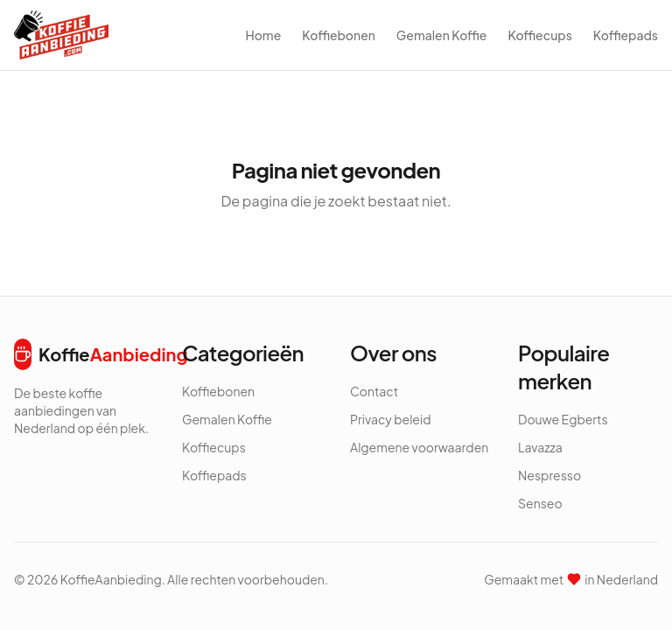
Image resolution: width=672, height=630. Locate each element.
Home (263, 35)
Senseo (540, 503)
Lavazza (540, 447)
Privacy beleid (391, 419)
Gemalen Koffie (442, 35)
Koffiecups (539, 35)
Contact (374, 391)
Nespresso (549, 475)
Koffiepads (626, 35)
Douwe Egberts (563, 419)
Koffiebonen (339, 35)
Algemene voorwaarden (419, 447)
